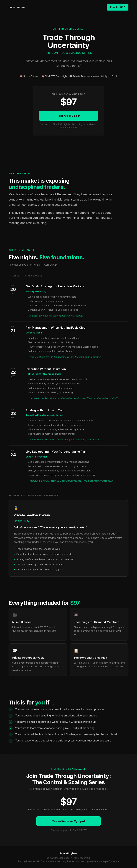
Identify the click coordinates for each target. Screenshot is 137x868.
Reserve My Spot (68, 116)
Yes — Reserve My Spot (69, 821)
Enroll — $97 (118, 7)
